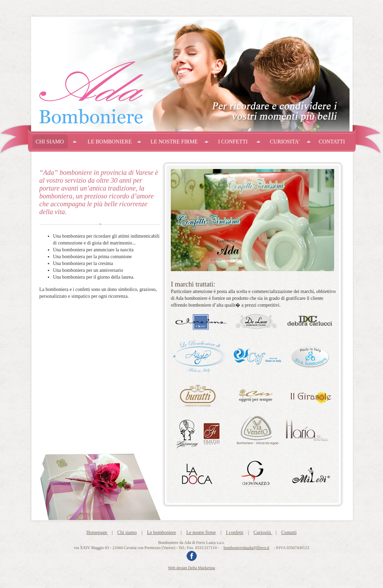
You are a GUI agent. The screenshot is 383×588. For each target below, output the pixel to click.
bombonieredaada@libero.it (246, 548)
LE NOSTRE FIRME (174, 142)
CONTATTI (332, 142)
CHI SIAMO (50, 142)
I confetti (235, 533)
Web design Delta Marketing (192, 568)
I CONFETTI (233, 142)
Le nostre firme (201, 533)
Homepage (97, 533)
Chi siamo (127, 533)
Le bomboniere (161, 533)
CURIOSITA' (285, 142)
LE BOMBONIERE (110, 142)
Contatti (289, 533)
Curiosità (263, 533)
